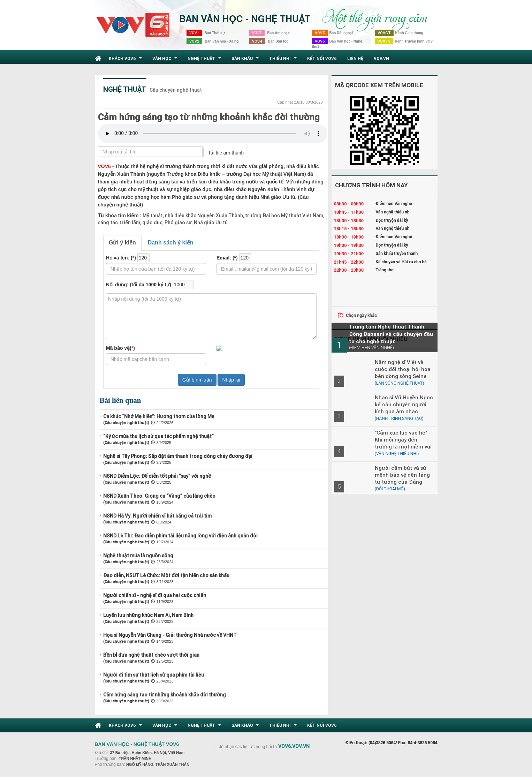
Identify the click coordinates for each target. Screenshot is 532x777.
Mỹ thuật (153, 216)
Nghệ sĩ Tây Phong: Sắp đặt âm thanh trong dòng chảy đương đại (178, 456)
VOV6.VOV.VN (294, 746)
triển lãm (129, 222)
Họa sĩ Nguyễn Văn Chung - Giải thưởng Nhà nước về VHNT (170, 635)
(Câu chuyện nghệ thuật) (126, 423)
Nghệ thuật (205, 60)
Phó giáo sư (178, 222)
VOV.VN (381, 58)
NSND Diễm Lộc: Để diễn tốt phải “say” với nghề (157, 476)
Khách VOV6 (126, 60)
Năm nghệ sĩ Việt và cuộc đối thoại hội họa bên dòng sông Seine (403, 369)
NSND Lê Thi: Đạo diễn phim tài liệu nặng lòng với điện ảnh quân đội (180, 536)
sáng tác (108, 222)
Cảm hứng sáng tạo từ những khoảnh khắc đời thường (209, 117)
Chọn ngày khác (361, 315)
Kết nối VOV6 (322, 58)
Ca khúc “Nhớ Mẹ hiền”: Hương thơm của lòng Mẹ (159, 416)
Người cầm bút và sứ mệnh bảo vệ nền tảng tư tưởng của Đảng (402, 475)
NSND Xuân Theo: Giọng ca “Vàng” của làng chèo (159, 496)
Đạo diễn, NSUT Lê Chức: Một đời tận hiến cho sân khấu (166, 575)
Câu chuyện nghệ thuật (176, 90)
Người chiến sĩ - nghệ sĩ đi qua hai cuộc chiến (155, 595)
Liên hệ (355, 58)
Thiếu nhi (284, 60)
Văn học (166, 60)
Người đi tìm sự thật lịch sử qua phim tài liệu (154, 675)
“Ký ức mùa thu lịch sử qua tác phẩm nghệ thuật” (158, 436)
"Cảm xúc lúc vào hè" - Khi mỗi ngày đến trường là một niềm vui (403, 440)
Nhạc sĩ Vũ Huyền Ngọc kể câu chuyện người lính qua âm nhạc (404, 404)
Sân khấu (246, 60)
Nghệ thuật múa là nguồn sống (138, 556)
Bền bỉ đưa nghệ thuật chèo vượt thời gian (151, 655)
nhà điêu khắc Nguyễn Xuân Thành (203, 216)
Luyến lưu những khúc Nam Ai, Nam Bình (148, 615)
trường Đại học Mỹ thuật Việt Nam (284, 216)
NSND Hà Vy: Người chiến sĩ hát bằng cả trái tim (157, 516)
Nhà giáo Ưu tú (210, 222)
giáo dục (152, 222)
